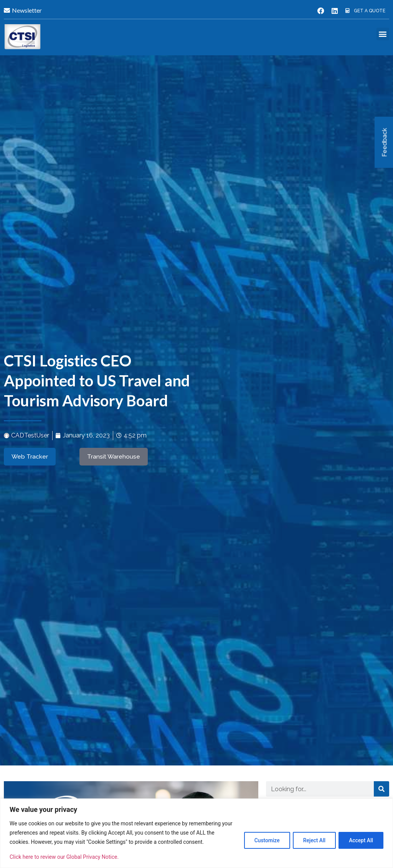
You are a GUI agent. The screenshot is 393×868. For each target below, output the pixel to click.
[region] (196, 829)
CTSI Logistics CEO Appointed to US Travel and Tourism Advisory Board (97, 381)
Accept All (360, 835)
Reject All (311, 835)
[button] (383, 34)
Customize (262, 835)
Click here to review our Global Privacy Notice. (64, 857)
